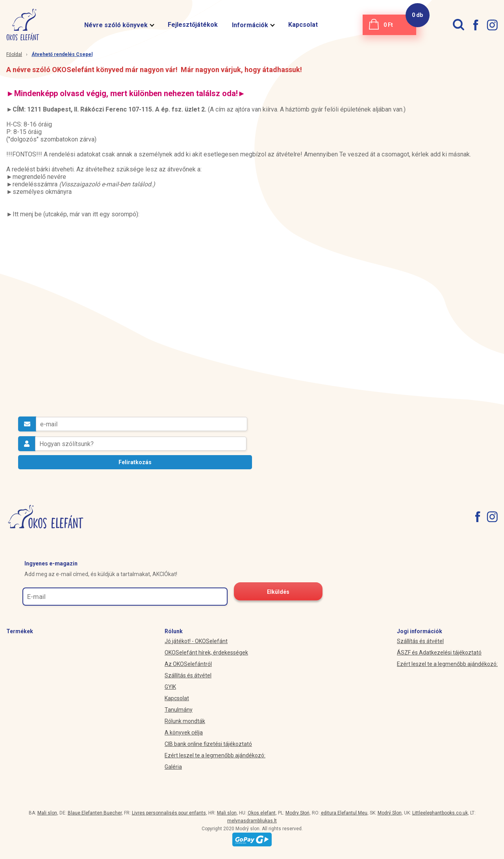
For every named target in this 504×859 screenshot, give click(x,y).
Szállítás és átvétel (188, 675)
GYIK (170, 687)
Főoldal (14, 54)
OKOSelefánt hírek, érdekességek (206, 653)
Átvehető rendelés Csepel (62, 54)
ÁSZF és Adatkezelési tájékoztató (439, 653)
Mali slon (47, 813)
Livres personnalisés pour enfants (169, 813)
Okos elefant (262, 813)
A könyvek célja (184, 733)
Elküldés (278, 592)
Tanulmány (179, 710)
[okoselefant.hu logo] (20, 25)
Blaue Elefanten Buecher (95, 813)
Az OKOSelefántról (188, 664)
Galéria (173, 767)
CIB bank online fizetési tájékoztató (208, 744)
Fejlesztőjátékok (193, 25)
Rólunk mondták (185, 721)
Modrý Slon (390, 813)
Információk (253, 25)
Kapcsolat (303, 25)
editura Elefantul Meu (344, 813)
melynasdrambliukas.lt (252, 821)
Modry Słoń (297, 813)
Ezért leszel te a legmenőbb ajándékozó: (215, 755)
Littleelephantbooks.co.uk (440, 813)
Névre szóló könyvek (119, 25)
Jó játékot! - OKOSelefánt (196, 641)
